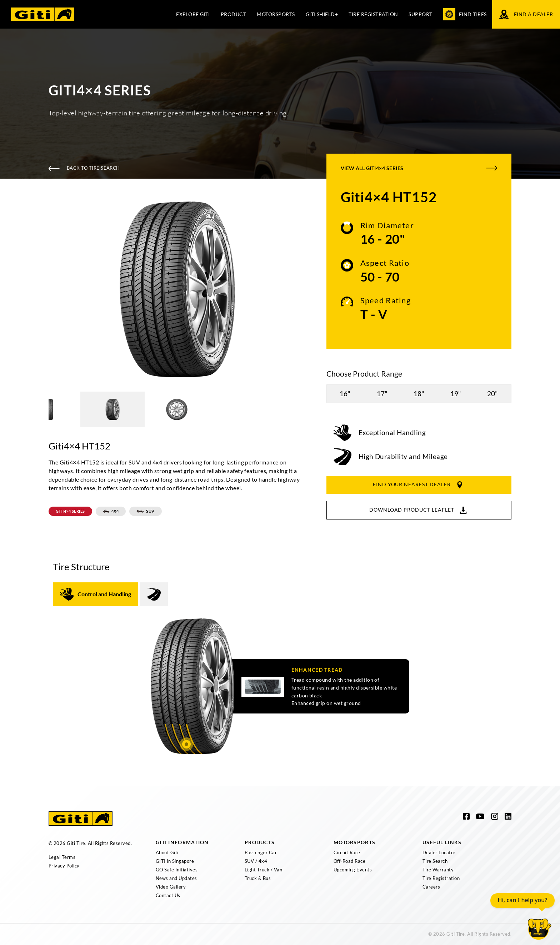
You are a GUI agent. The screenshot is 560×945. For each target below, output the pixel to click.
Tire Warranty (438, 870)
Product (233, 14)
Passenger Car (261, 852)
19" (456, 394)
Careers (431, 887)
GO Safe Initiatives (177, 870)
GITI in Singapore (175, 861)
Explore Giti (193, 14)
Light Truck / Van (263, 870)
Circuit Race (347, 852)
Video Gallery (171, 887)
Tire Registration (373, 14)
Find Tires (465, 14)
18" (419, 394)
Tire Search (435, 861)
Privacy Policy (64, 866)
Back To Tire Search (84, 168)
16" (345, 394)
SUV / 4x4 (256, 861)
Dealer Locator (439, 852)
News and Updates (176, 878)
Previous (43, 290)
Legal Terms (62, 857)
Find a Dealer (526, 14)
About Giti (167, 852)
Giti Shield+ (322, 14)
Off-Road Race (349, 861)
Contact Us (168, 895)
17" (382, 394)
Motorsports (276, 14)
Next (310, 290)
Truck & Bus (258, 878)
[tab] (96, 594)
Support (420, 14)
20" (492, 394)
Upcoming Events (353, 870)
